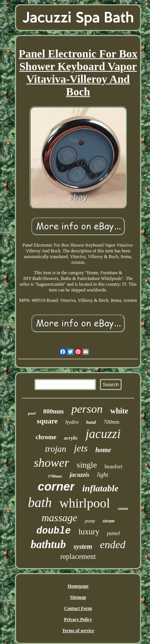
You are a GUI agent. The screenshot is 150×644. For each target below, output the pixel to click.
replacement (78, 556)
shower (51, 463)
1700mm (55, 476)
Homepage (78, 586)
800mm (54, 411)
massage (60, 518)
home (103, 450)
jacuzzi (103, 434)
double (54, 531)
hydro (72, 422)
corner (56, 487)
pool (32, 413)
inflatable (100, 488)
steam (108, 521)
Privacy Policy (78, 619)
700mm (112, 422)
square (47, 421)
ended (113, 544)
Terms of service (78, 631)
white (119, 411)
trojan (56, 449)
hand (91, 422)
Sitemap (78, 597)
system (83, 547)
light (102, 475)
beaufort (113, 467)
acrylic (71, 438)
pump (90, 521)
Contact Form (78, 608)
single (87, 465)
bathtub (48, 544)
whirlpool (85, 503)
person (87, 409)
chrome (46, 437)
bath (40, 503)
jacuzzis (80, 475)
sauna (123, 508)
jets (81, 448)
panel (113, 533)
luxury (89, 532)
